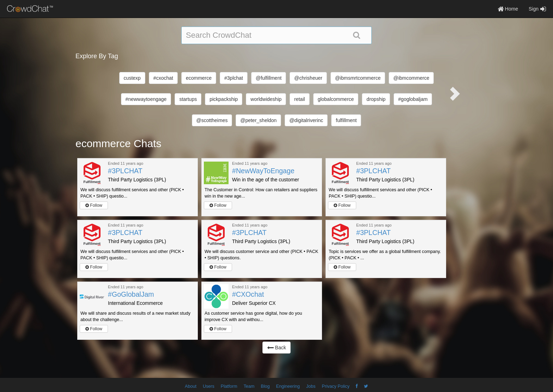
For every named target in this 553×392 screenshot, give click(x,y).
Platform (229, 386)
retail (299, 99)
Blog (265, 386)
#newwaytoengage (146, 99)
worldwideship (266, 99)
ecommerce (199, 78)
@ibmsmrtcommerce (358, 78)
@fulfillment (269, 78)
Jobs (311, 386)
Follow (94, 205)
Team (249, 386)
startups (188, 99)
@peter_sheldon (258, 120)
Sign (537, 9)
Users (209, 386)
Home (508, 9)
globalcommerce (336, 99)
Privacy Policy (336, 386)
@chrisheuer (308, 78)
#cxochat (163, 78)
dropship (376, 99)
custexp (132, 78)
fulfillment (346, 120)
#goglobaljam (413, 99)
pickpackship (224, 99)
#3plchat (234, 78)
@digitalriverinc (306, 120)
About (191, 386)
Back (276, 348)
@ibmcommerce (411, 78)
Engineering (288, 386)
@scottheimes (212, 120)
